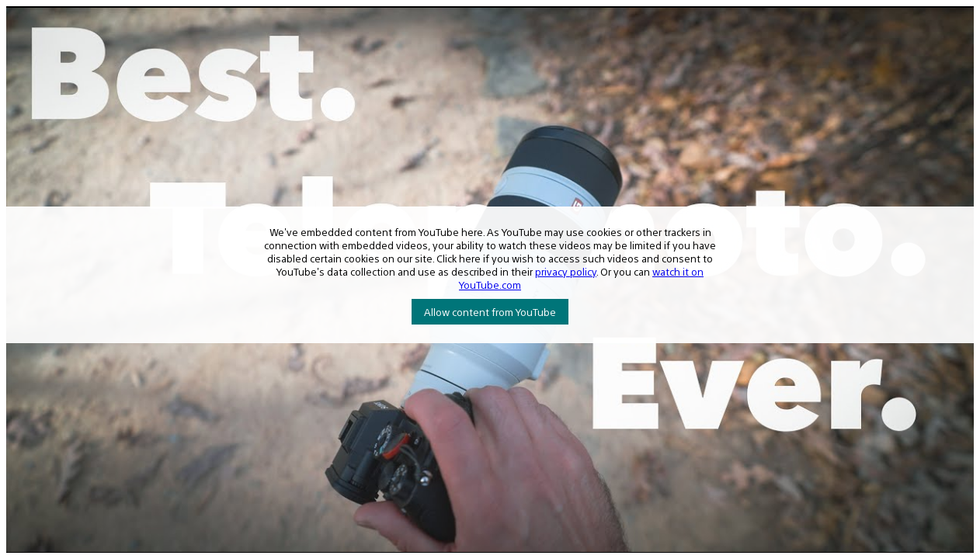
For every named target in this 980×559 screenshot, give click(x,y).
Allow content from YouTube (490, 312)
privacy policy (566, 271)
